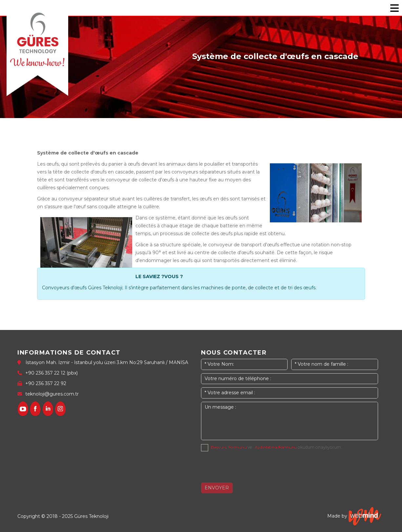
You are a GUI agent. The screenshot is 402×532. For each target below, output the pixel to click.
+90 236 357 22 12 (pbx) (51, 373)
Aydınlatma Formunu (276, 447)
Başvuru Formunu (229, 447)
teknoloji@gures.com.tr (52, 394)
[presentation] (251, 467)
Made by (354, 516)
